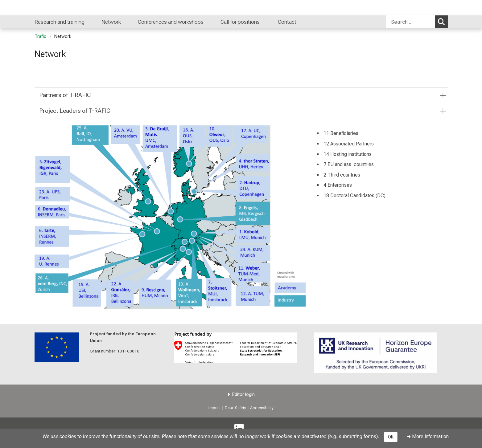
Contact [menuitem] (287, 22)
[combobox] (417, 22)
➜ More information (428, 436)
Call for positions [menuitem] (241, 22)
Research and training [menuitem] (60, 22)
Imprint (215, 408)
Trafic (40, 37)
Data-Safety (235, 408)
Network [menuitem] (111, 22)
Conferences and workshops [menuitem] (171, 22)
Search (443, 22)
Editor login (243, 395)
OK (391, 437)
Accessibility (262, 408)
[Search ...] (410, 22)
